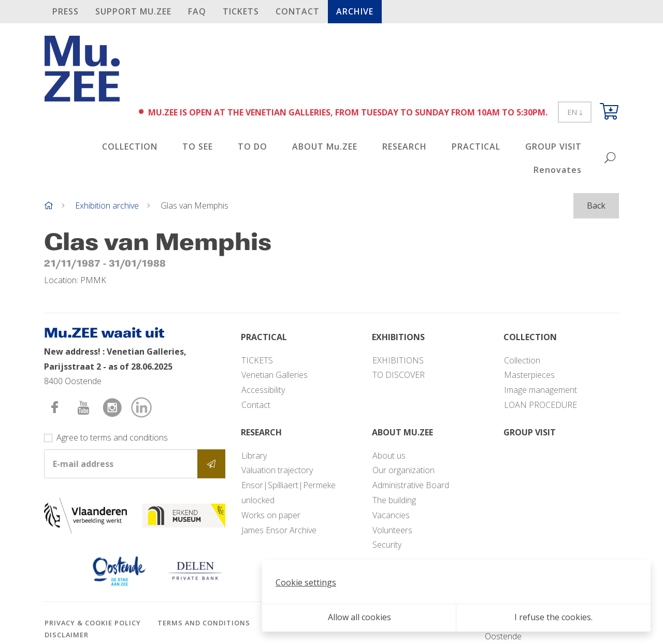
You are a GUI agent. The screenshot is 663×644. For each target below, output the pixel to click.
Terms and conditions (204, 623)
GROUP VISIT (553, 147)
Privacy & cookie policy (93, 623)
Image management (541, 390)
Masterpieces (529, 375)
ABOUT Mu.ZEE (325, 147)
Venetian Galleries (275, 375)
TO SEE (198, 147)
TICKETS (241, 11)
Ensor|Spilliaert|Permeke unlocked (289, 493)
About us (389, 456)
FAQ (197, 11)
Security (387, 545)
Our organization (403, 470)
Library (254, 456)
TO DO (253, 147)
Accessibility (263, 390)
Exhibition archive (107, 206)
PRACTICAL (476, 147)
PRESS (66, 11)
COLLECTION (130, 147)
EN (575, 112)
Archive (355, 11)
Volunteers (392, 530)
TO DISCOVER (399, 375)
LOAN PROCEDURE (541, 405)
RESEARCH (405, 147)
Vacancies (391, 515)
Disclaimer (67, 635)
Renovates (558, 170)
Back (596, 206)
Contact (298, 11)
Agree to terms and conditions (112, 437)
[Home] (49, 206)
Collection (522, 360)
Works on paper (271, 515)
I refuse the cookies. (553, 617)
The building (394, 500)
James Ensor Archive (279, 530)
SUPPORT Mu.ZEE (133, 11)
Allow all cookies (359, 617)
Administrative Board (411, 485)
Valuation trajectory (277, 470)
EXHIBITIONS (398, 360)
